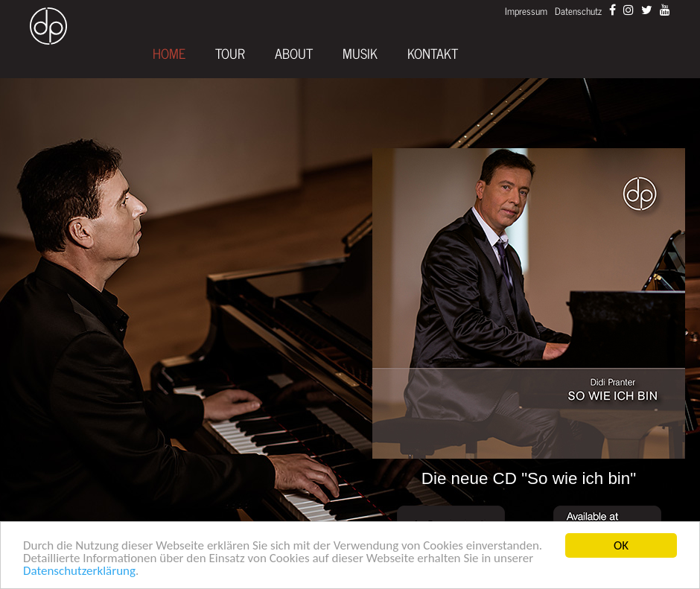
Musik (360, 54)
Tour (230, 54)
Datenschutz (578, 11)
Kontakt (433, 54)
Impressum (526, 11)
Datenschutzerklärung (79, 571)
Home (169, 54)
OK (621, 545)
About (294, 54)
